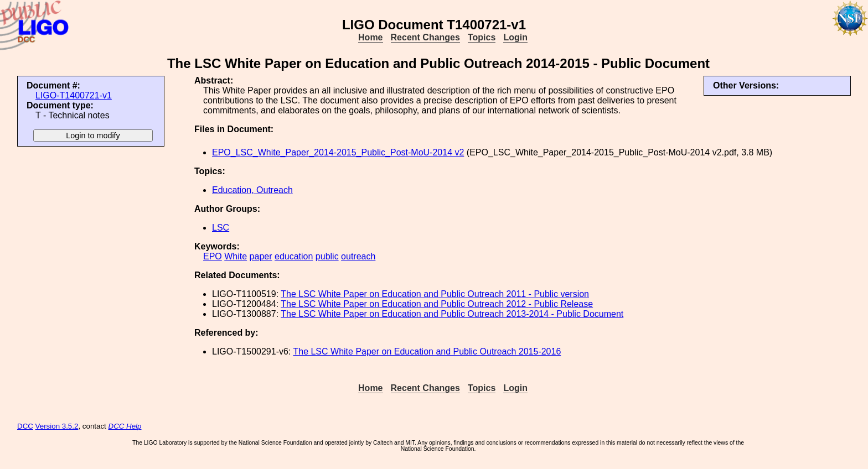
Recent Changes (425, 37)
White (236, 256)
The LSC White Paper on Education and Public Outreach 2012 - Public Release (437, 304)
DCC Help (125, 426)
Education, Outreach (252, 190)
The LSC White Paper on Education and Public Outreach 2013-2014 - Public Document (452, 314)
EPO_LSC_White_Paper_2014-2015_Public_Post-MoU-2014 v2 (338, 152)
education (294, 256)
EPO (213, 256)
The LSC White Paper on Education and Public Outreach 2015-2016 (427, 351)
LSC (221, 228)
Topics (482, 37)
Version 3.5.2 (57, 426)
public (327, 256)
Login (515, 37)
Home (370, 37)
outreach (358, 256)
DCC (25, 426)
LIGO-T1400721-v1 (74, 95)
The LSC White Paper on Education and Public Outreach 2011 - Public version (435, 294)
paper (261, 256)
